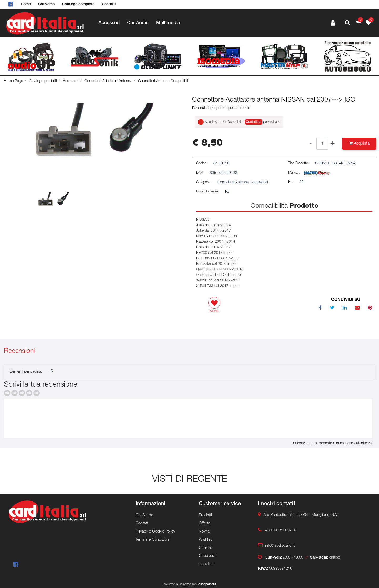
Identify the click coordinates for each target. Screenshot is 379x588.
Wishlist (205, 540)
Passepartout (206, 584)
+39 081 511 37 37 (281, 531)
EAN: (200, 173)
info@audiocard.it (280, 546)
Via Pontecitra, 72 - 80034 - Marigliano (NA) (301, 515)
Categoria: (204, 182)
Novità (204, 532)
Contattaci (254, 122)
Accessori (109, 23)
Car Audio (138, 23)
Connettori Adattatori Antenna (108, 81)
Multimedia (168, 23)
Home (26, 4)
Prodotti (205, 515)
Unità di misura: (208, 192)
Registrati (207, 564)
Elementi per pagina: (26, 372)
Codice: (202, 163)
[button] (347, 23)
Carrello (205, 548)
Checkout (207, 556)
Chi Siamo (144, 515)
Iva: (291, 182)
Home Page (13, 81)
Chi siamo (46, 4)
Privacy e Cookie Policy (155, 532)
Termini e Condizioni (153, 540)
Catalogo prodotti (43, 81)
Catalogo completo (78, 4)
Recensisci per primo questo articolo (221, 108)
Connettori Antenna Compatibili (163, 81)
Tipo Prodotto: (299, 163)
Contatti (109, 4)
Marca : (294, 173)
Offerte (205, 523)
